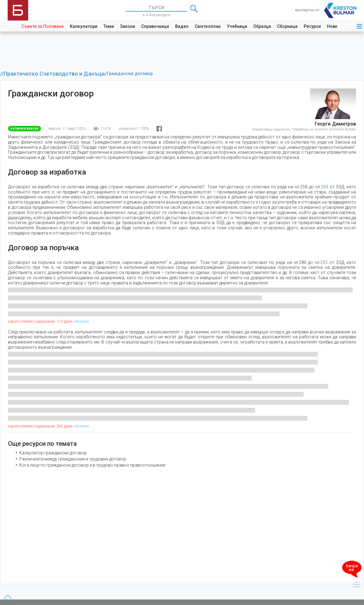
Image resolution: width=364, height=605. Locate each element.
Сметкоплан (208, 26)
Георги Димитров (335, 124)
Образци (262, 26)
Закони (128, 26)
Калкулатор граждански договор (53, 453)
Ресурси (312, 26)
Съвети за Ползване (43, 26)
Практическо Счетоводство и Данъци (54, 74)
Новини (335, 26)
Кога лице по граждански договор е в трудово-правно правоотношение (92, 465)
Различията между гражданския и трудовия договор (73, 459)
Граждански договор (130, 74)
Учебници (237, 26)
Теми (109, 26)
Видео (182, 26)
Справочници (155, 26)
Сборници (287, 26)
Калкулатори (84, 26)
